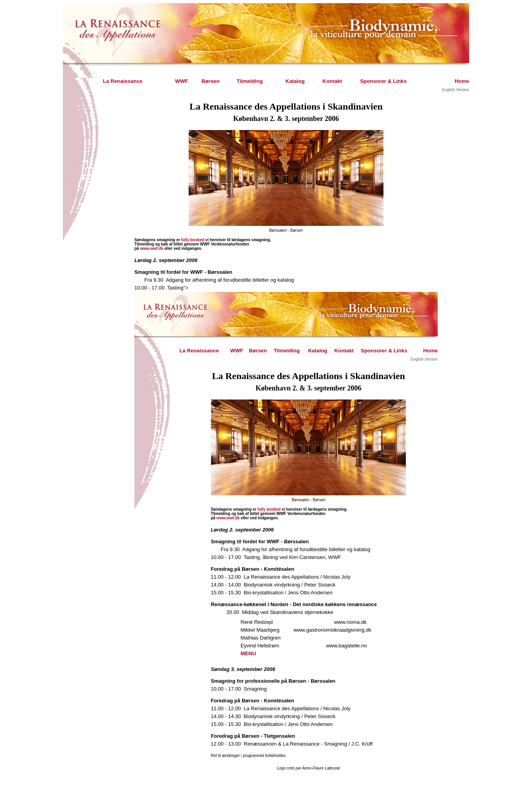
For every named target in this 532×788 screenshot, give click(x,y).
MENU (248, 653)
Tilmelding (249, 81)
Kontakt (332, 81)
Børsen (211, 81)
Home (462, 81)
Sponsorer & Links (383, 81)
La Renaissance (123, 81)
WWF (181, 81)
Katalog (295, 81)
